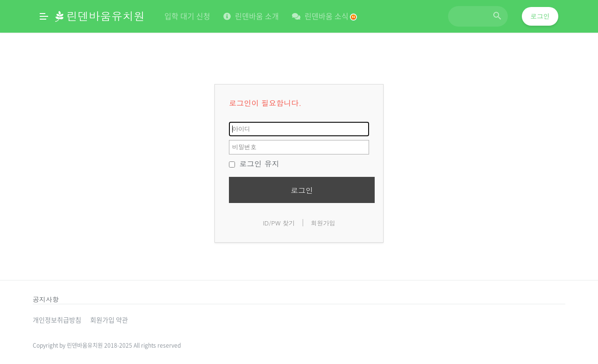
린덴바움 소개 (251, 16)
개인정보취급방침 (57, 320)
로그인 (540, 16)
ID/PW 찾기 (279, 223)
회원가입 (323, 223)
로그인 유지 (254, 164)
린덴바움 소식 (324, 16)
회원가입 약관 (109, 320)
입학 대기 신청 (187, 16)
